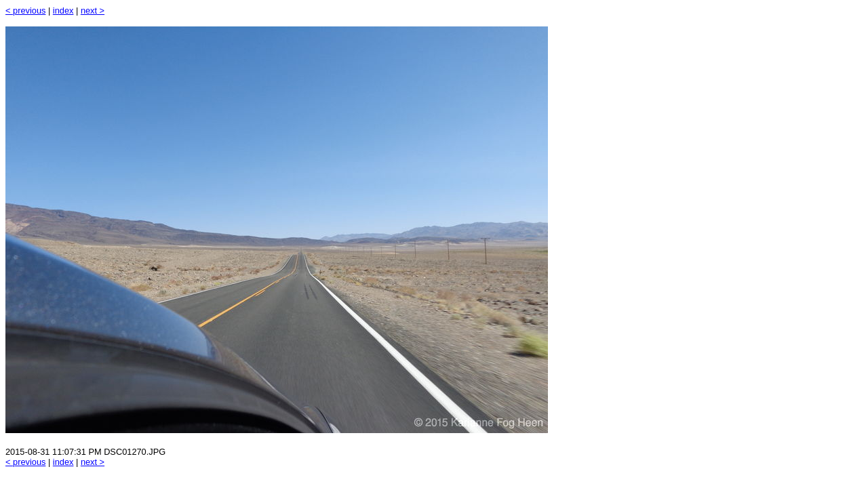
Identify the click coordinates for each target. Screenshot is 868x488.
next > (93, 11)
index (63, 11)
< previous (25, 11)
